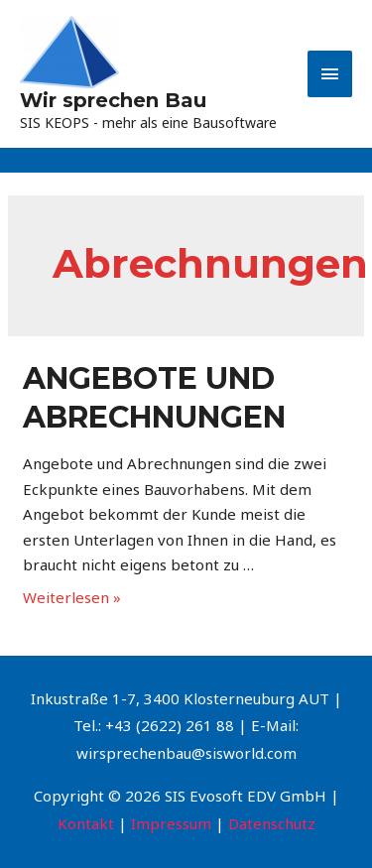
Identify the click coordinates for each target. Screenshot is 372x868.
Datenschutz (272, 823)
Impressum (171, 823)
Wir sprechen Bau (113, 100)
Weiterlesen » (72, 597)
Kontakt (86, 823)
